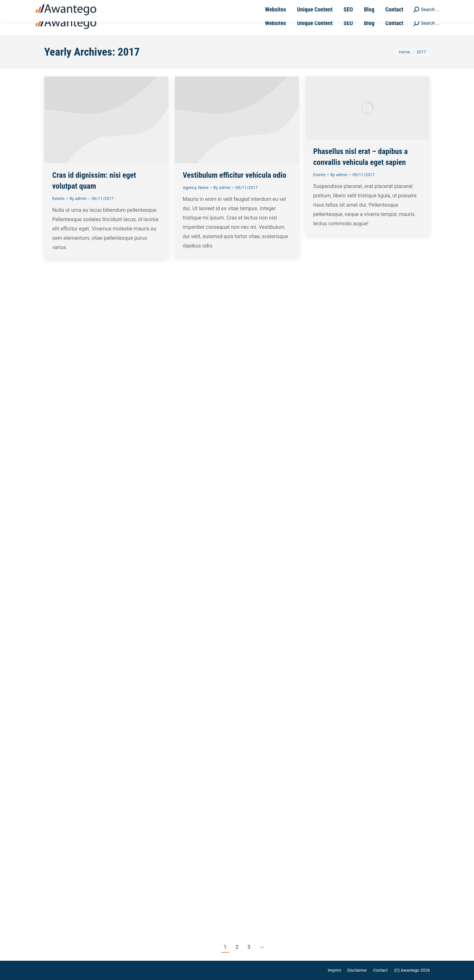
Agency (190, 188)
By (78, 198)
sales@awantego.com (116, 6)
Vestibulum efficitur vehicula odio (235, 175)
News (203, 188)
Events (58, 198)
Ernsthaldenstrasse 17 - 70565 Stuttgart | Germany (198, 6)
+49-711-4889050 (65, 6)
